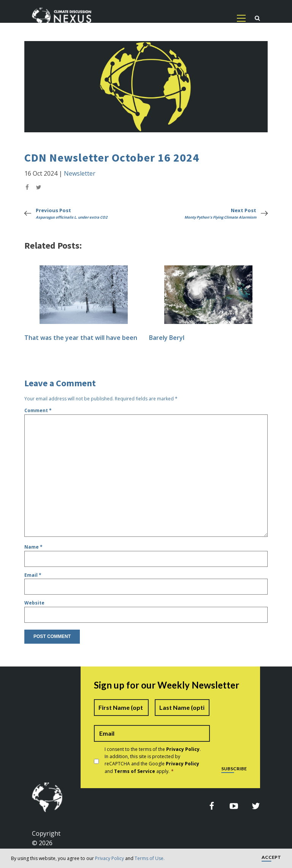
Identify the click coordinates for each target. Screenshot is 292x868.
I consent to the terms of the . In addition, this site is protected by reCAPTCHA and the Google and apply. (153, 760)
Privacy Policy (109, 858)
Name (33, 547)
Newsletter (80, 173)
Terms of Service (135, 771)
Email (33, 575)
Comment (38, 410)
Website (34, 603)
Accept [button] (271, 858)
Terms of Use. (150, 858)
